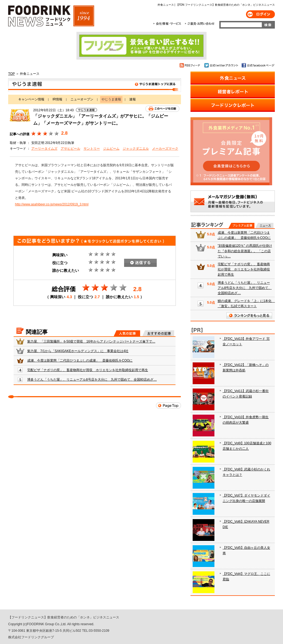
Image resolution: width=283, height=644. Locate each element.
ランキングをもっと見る (249, 315)
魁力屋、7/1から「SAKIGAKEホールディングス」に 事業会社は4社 (78, 351)
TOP (11, 74)
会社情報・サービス (168, 24)
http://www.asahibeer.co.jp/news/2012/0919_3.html (52, 204)
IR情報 (57, 99)
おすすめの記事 (158, 333)
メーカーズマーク (165, 149)
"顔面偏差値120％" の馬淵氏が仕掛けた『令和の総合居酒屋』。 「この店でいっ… (245, 251)
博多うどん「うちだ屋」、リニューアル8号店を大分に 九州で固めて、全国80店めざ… (92, 380)
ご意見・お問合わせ (200, 24)
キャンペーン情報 (31, 99)
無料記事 (264, 226)
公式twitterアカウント (222, 65)
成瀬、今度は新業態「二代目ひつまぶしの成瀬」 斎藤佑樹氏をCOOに (80, 360)
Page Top (168, 406)
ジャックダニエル (136, 149)
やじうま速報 (95, 85)
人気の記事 (127, 333)
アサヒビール (70, 149)
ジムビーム (111, 149)
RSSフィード (191, 65)
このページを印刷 (162, 109)
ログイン (260, 14)
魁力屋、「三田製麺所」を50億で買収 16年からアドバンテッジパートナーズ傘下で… (91, 341)
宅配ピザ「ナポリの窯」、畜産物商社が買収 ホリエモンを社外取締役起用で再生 (88, 370)
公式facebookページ (258, 65)
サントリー (92, 149)
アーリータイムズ (44, 149)
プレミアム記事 (242, 226)
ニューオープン (82, 99)
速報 (133, 99)
